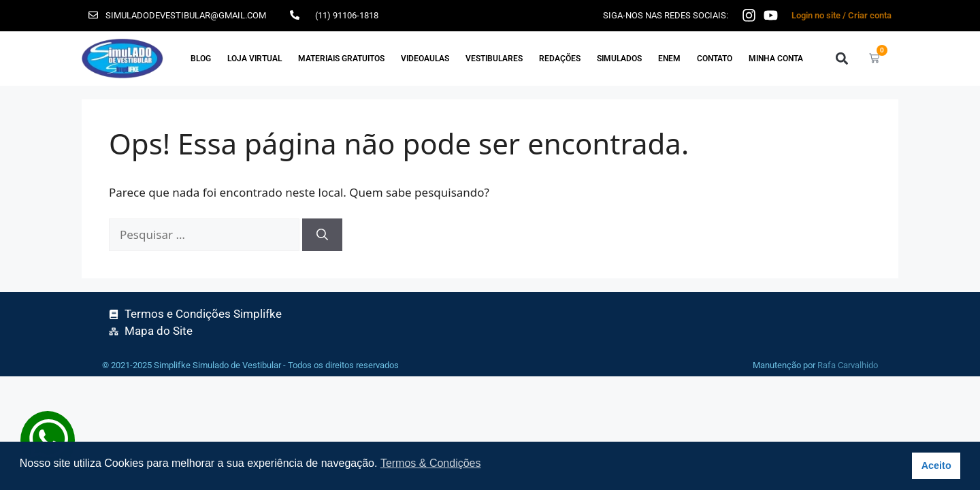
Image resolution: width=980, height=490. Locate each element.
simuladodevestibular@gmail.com (186, 15)
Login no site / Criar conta (842, 15)
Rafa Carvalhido (848, 365)
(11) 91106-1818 (347, 15)
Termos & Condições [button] (431, 463)
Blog (201, 59)
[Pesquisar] (322, 235)
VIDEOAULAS (425, 59)
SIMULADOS (619, 59)
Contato (715, 59)
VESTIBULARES (494, 59)
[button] (842, 58)
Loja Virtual (255, 59)
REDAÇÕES (560, 59)
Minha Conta (776, 59)
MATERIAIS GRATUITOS (341, 59)
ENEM (669, 59)
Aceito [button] (936, 465)
